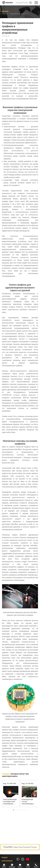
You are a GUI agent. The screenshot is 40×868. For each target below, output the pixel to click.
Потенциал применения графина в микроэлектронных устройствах (23, 14)
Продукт (5, 857)
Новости (5, 14)
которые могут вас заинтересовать (15, 775)
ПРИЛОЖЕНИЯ (7, 861)
